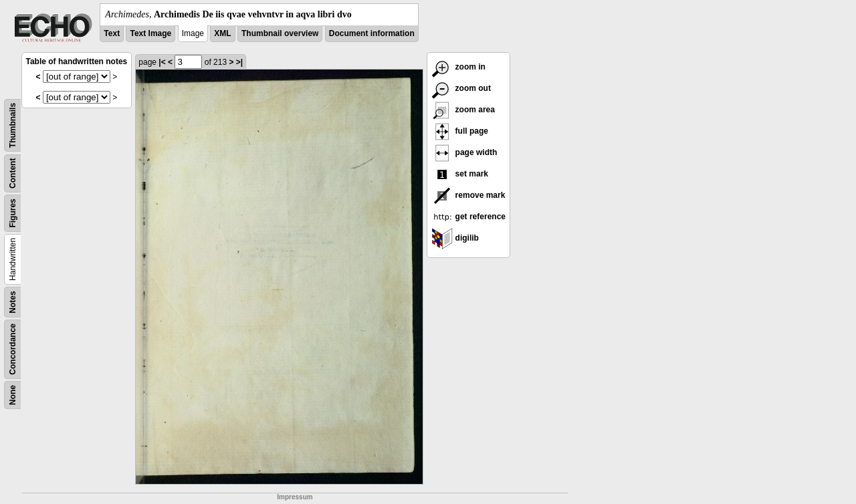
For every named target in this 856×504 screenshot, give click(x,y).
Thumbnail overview (280, 33)
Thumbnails (13, 125)
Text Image (150, 33)
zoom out (461, 88)
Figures (13, 213)
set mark (460, 174)
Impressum (295, 497)
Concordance (13, 349)
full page (460, 131)
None (13, 395)
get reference (468, 217)
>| (239, 62)
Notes (13, 302)
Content (13, 173)
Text (112, 33)
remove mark (468, 195)
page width (464, 152)
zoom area (463, 110)
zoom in (458, 67)
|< (162, 62)
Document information (372, 33)
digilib (455, 238)
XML (222, 33)
